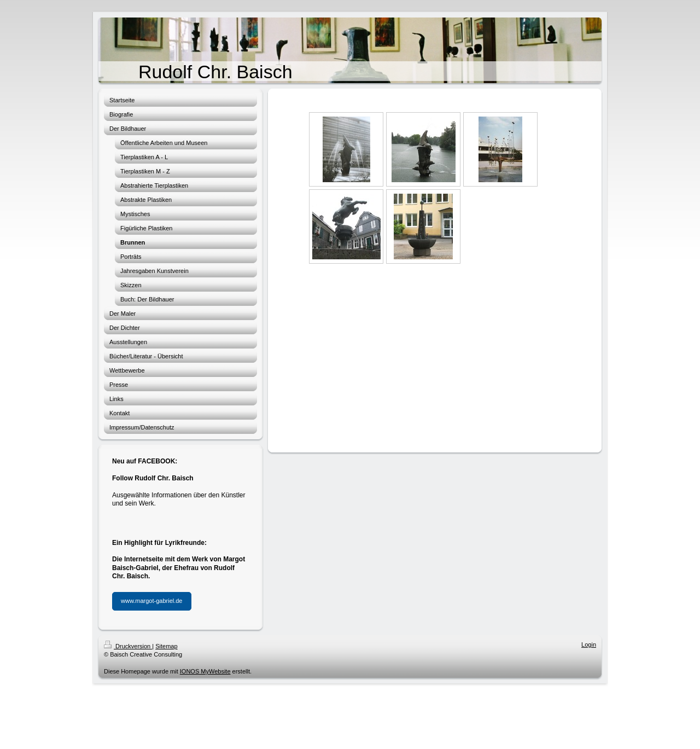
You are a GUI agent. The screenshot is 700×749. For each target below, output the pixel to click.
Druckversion (128, 646)
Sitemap (166, 646)
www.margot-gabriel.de (152, 601)
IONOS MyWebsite (205, 671)
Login (589, 645)
